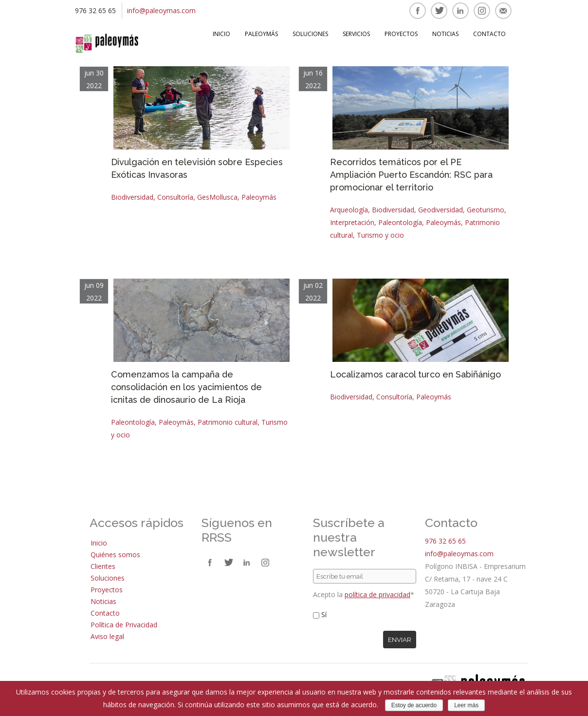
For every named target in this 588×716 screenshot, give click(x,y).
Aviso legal (107, 636)
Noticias (445, 34)
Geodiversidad (441, 210)
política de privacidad (377, 594)
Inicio (221, 34)
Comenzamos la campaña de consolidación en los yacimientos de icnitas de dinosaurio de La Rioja (186, 387)
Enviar (400, 640)
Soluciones (310, 34)
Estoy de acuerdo (414, 705)
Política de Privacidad (124, 625)
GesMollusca (217, 197)
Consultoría (175, 197)
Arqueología (349, 210)
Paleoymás (261, 34)
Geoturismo (486, 210)
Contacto (489, 34)
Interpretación (352, 222)
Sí (324, 614)
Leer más (466, 705)
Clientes (103, 566)
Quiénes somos (115, 555)
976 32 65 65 (445, 541)
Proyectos (401, 34)
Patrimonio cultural (228, 422)
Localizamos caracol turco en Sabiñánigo (415, 374)
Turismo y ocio (380, 235)
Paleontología (400, 222)
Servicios (356, 34)
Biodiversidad (132, 197)
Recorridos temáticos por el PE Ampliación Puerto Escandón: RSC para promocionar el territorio (411, 175)
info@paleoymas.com (161, 10)
